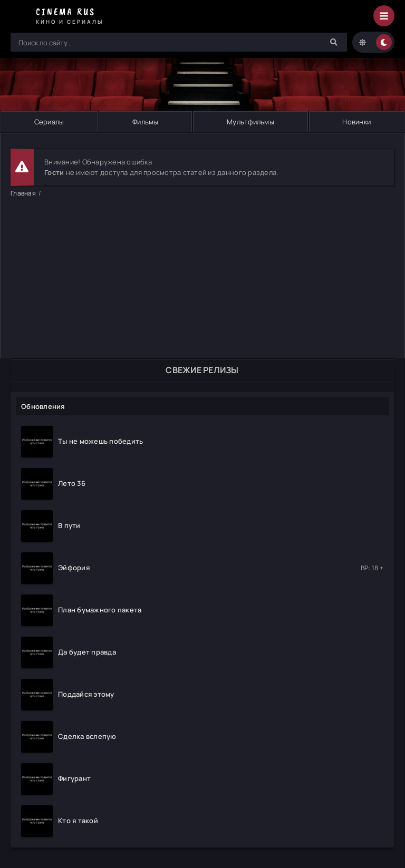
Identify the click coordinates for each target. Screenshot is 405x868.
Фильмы (146, 122)
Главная (23, 193)
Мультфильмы (250, 122)
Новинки (356, 122)
